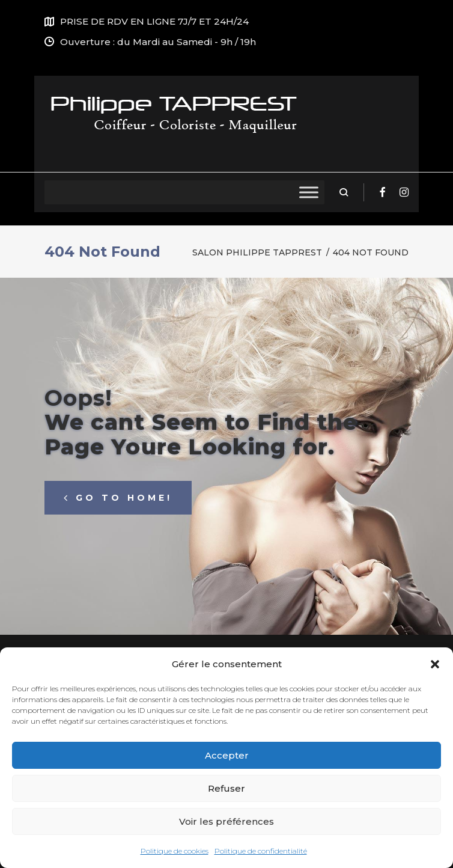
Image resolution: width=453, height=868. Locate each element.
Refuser (227, 788)
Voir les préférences (227, 821)
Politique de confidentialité (261, 851)
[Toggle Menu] (309, 192)
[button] (435, 664)
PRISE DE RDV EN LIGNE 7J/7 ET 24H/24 (154, 21)
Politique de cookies (175, 851)
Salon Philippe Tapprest (257, 252)
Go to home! (118, 498)
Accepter (227, 755)
